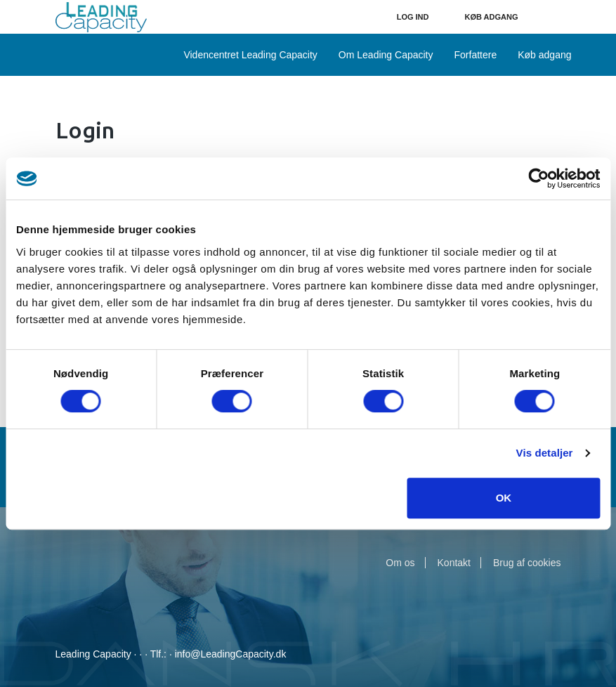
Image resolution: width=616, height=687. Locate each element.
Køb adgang (492, 17)
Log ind (413, 17)
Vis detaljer (545, 453)
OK (504, 498)
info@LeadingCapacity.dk (231, 654)
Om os (400, 563)
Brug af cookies (527, 563)
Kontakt (454, 563)
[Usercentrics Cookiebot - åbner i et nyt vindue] (538, 178)
